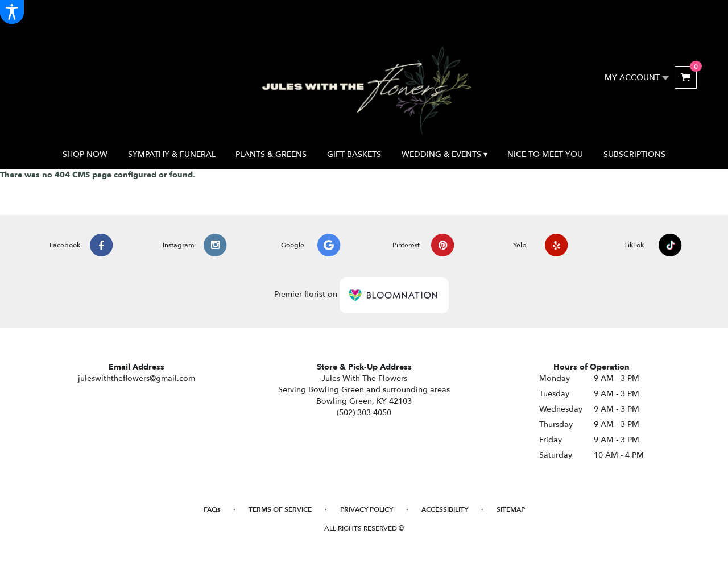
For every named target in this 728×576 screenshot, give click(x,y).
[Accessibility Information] (12, 12)
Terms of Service (280, 509)
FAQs (212, 509)
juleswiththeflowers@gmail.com (136, 378)
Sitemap (511, 509)
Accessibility (445, 509)
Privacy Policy (367, 509)
